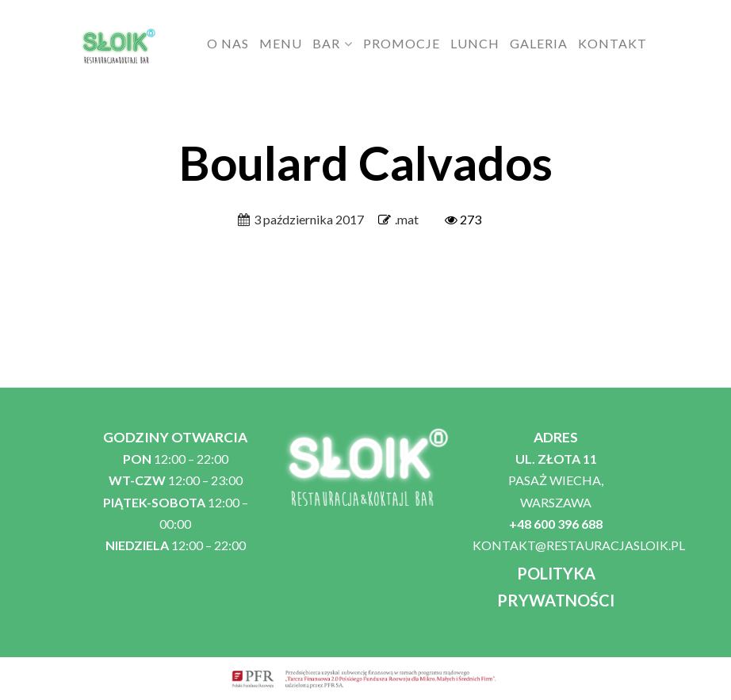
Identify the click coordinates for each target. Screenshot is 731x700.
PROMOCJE (402, 43)
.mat (407, 219)
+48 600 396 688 (556, 524)
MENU (281, 43)
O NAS (228, 43)
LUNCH (475, 43)
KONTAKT (612, 43)
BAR (326, 43)
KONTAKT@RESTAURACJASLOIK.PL (579, 545)
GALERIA (539, 43)
